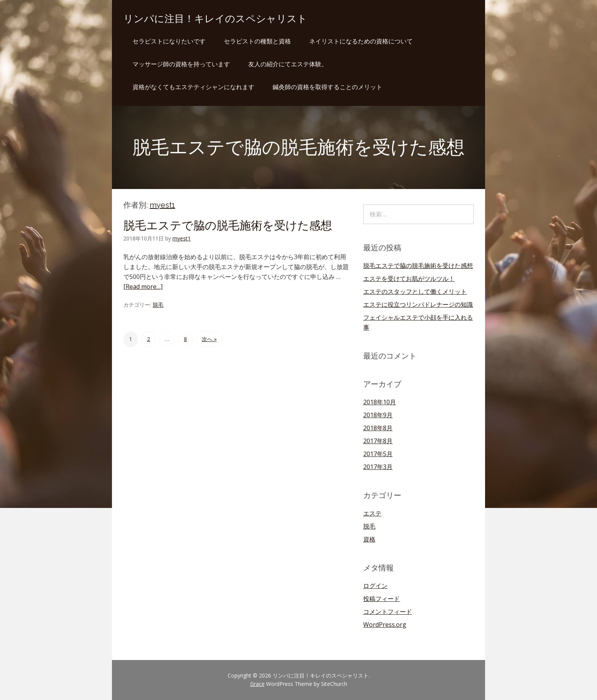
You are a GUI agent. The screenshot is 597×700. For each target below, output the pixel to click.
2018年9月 (378, 415)
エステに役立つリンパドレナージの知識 (418, 304)
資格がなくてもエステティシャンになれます (193, 87)
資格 (369, 539)
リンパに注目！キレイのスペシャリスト (215, 19)
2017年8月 (378, 441)
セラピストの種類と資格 (257, 41)
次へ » (209, 339)
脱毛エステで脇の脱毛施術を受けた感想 (228, 225)
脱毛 (158, 305)
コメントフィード (388, 612)
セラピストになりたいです (169, 41)
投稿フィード (382, 599)
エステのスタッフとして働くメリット (415, 292)
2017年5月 (378, 454)
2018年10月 (380, 402)
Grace (257, 684)
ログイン (375, 586)
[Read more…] (143, 287)
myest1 (162, 205)
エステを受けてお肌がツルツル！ (409, 279)
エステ (372, 513)
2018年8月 (378, 428)
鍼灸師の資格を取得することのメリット (327, 87)
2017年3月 (378, 467)
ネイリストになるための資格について (361, 41)
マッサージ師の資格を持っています (181, 64)
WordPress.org (385, 625)
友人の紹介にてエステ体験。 (288, 64)
